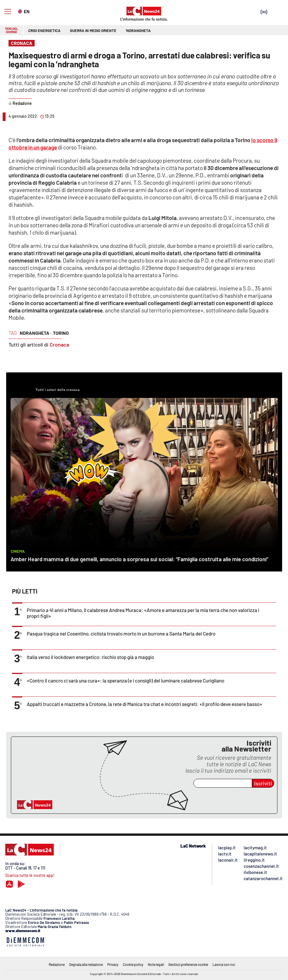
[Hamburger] (8, 12)
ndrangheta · (36, 333)
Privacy (113, 964)
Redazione (57, 964)
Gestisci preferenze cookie (188, 964)
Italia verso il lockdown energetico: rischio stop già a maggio (90, 657)
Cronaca (59, 344)
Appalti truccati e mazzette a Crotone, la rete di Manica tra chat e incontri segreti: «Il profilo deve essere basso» (144, 704)
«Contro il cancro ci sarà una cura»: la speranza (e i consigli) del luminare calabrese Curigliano (125, 680)
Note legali (156, 964)
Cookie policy (133, 964)
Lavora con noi (224, 964)
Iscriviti (263, 783)
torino (61, 333)
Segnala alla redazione (86, 964)
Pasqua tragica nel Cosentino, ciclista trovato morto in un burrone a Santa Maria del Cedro (121, 633)
